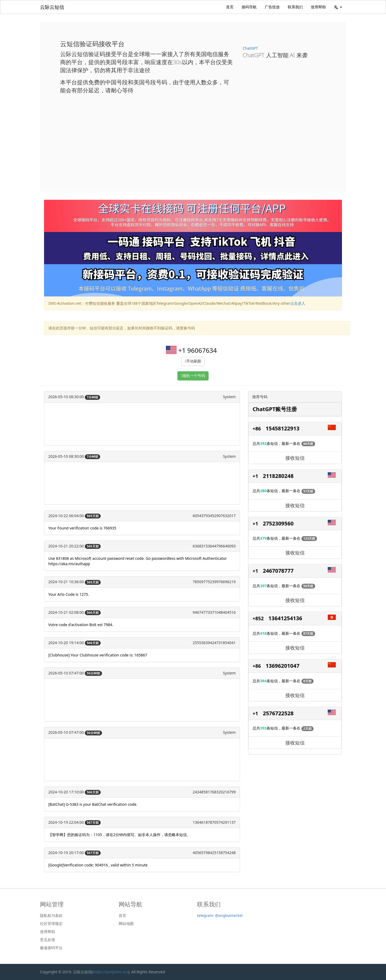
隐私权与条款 (51, 916)
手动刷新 (194, 361)
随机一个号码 (194, 376)
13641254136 (285, 618)
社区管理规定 (51, 924)
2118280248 (278, 476)
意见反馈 (48, 940)
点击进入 (298, 303)
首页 (230, 7)
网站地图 (126, 924)
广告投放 (272, 7)
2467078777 (278, 571)
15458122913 (283, 428)
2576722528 (278, 713)
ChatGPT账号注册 (275, 409)
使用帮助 (318, 7)
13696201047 (283, 666)
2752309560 (278, 523)
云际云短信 (52, 7)
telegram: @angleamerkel (220, 915)
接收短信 (295, 458)
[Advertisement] (193, 139)
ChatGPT (250, 48)
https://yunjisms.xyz (110, 972)
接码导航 (249, 7)
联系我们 (295, 7)
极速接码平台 (51, 948)
